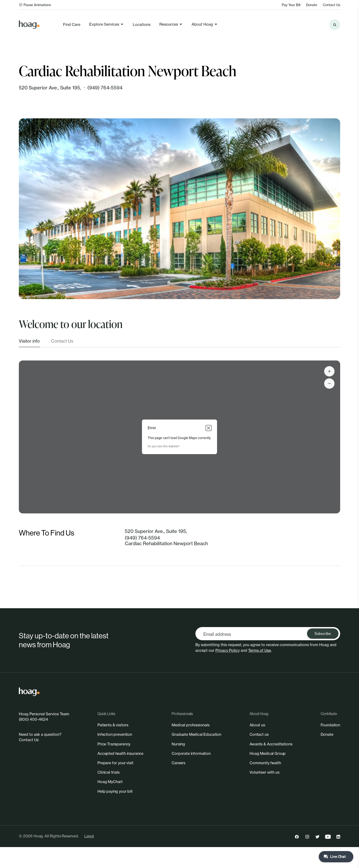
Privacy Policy (228, 650)
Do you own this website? (163, 446)
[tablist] (179, 343)
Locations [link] (142, 24)
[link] (29, 25)
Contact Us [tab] (62, 341)
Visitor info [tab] (29, 341)
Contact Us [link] (331, 5)
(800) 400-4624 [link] (33, 719)
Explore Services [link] (107, 24)
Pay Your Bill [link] (291, 5)
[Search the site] (335, 25)
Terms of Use (260, 650)
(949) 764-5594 (105, 88)
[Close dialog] (209, 428)
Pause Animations (35, 5)
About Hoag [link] (205, 24)
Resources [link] (171, 24)
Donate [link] (312, 5)
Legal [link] (89, 836)
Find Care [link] (72, 24)
